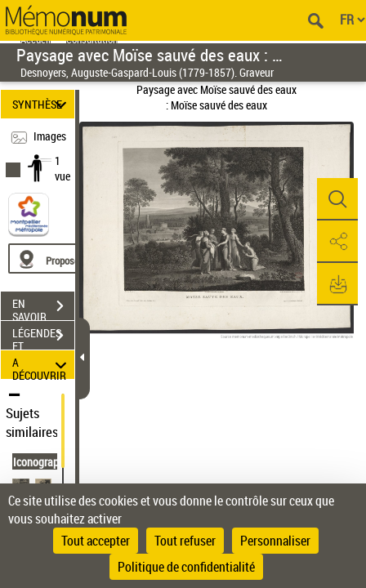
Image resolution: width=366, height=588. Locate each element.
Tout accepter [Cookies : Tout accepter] (96, 541)
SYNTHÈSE (42, 104)
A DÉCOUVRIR (42, 365)
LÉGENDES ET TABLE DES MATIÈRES (43, 337)
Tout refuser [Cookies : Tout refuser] (185, 541)
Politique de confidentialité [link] (186, 567)
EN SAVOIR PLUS (43, 308)
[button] (337, 199)
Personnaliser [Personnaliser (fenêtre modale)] (275, 541)
